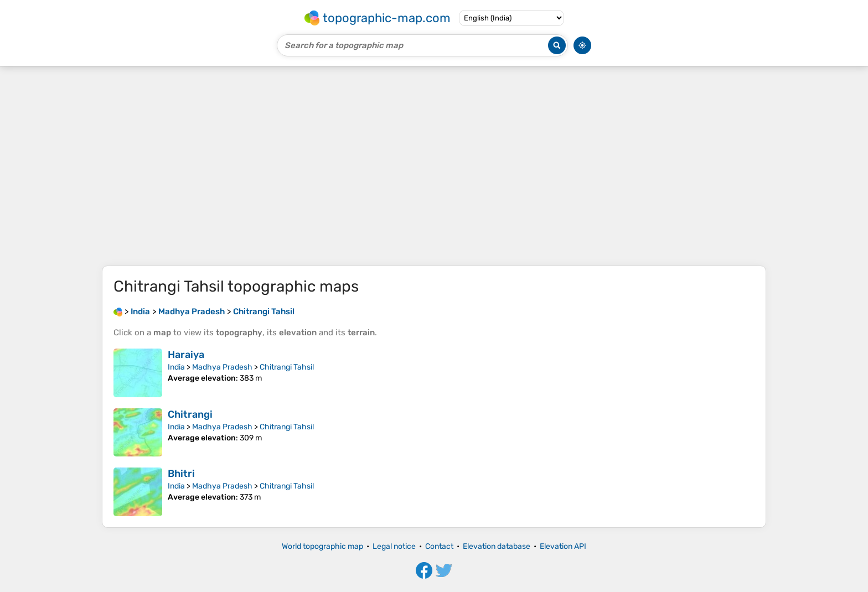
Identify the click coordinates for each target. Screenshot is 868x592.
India (176, 367)
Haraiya (186, 355)
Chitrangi (190, 414)
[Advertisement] (434, 166)
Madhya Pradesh (222, 367)
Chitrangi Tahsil (287, 367)
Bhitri (181, 474)
